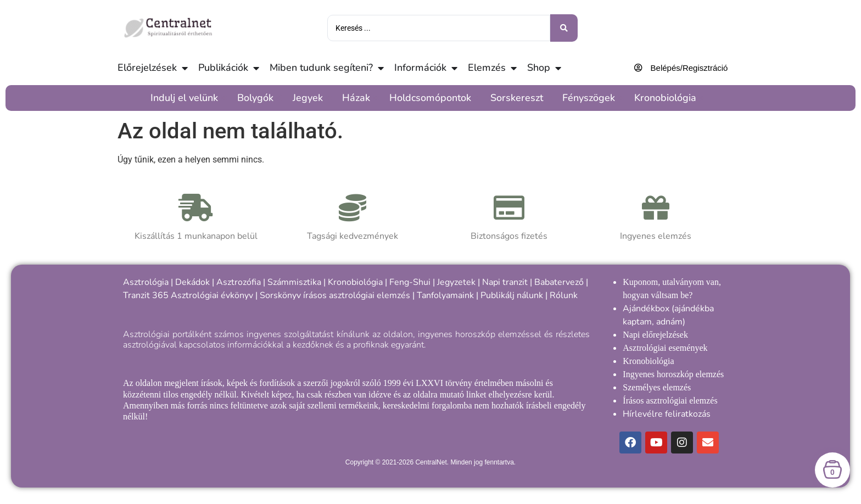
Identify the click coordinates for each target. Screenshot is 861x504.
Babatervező (559, 282)
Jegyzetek (456, 282)
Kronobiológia (355, 282)
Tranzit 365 (146, 295)
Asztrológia (146, 282)
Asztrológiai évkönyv (212, 295)
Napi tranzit (505, 282)
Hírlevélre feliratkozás (667, 414)
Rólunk (564, 295)
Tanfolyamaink (445, 295)
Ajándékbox (646, 309)
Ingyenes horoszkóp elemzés (673, 374)
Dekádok (192, 282)
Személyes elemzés (657, 387)
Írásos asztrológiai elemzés (670, 401)
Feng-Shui (410, 282)
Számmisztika (294, 282)
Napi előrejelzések (655, 335)
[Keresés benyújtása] (564, 28)
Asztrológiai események (665, 348)
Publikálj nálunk (512, 295)
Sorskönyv (280, 295)
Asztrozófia (239, 282)
